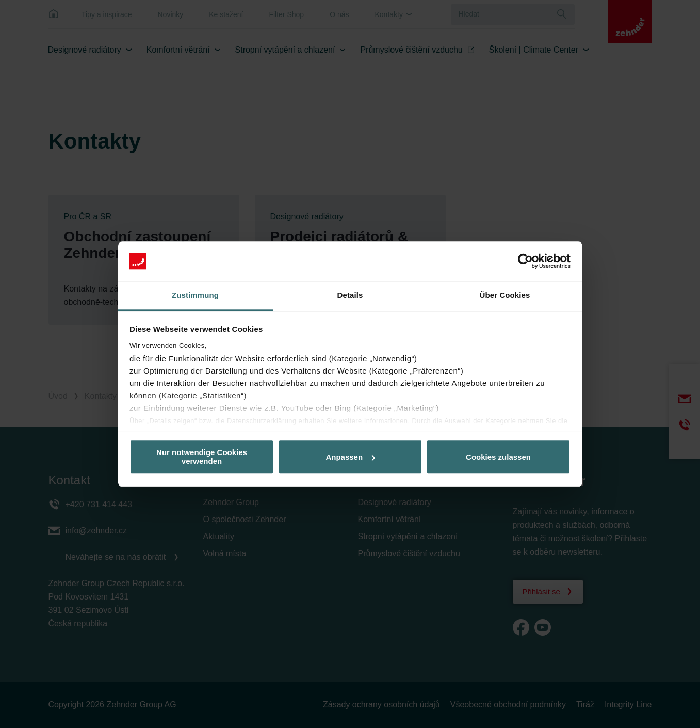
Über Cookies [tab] (505, 295)
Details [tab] (350, 295)
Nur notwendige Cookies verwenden (202, 457)
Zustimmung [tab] (195, 295)
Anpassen (350, 457)
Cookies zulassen (498, 457)
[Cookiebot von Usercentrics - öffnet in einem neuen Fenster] (525, 261)
